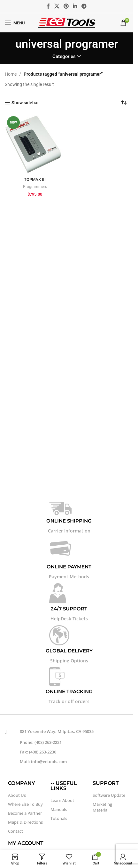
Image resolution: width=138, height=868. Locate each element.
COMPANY (22, 783)
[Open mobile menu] (15, 23)
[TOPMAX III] (35, 144)
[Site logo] (67, 22)
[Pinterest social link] (66, 6)
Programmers (35, 187)
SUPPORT (106, 783)
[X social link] (57, 6)
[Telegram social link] (84, 6)
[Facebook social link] (48, 6)
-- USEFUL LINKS (64, 786)
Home (11, 74)
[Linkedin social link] (75, 6)
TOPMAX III (35, 179)
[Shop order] (124, 103)
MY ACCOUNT (26, 843)
